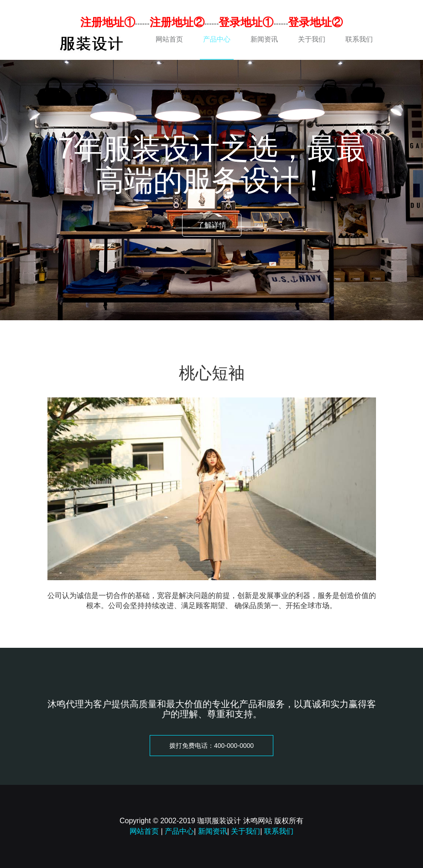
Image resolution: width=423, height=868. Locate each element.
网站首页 (169, 39)
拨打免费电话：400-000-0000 (211, 746)
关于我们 (312, 39)
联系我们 (359, 39)
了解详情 (212, 225)
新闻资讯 (264, 39)
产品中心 (217, 39)
